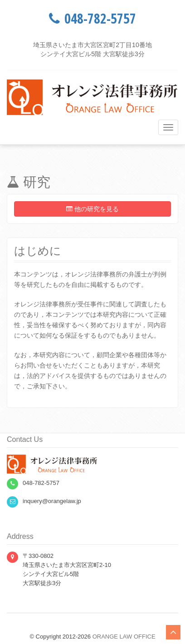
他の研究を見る (92, 209)
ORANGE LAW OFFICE (124, 637)
